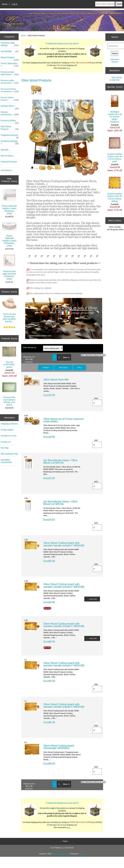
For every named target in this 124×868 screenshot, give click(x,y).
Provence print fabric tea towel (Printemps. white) (9, 267)
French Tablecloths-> (10, 65)
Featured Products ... (9, 163)
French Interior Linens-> (10, 99)
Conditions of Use (9, 436)
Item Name (63, 367)
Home (5, 4)
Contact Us (6, 442)
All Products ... (7, 170)
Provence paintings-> (10, 142)
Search (115, 37)
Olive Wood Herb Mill (56, 380)
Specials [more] (115, 87)
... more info (92, 599)
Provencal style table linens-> (10, 73)
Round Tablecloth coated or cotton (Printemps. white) (9, 234)
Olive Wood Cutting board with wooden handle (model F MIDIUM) (64, 544)
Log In (15, 4)
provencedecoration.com (60, 854)
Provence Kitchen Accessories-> (10, 90)
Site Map (5, 448)
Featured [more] (9, 339)
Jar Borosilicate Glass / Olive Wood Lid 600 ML (60, 461)
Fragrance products (10, 136)
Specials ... (6, 150)
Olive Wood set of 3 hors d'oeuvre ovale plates (63, 420)
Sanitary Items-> (10, 107)
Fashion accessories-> (10, 113)
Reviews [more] (9, 292)
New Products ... (8, 156)
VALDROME (10, 51)
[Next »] (66, 357)
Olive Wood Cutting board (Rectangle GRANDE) (59, 747)
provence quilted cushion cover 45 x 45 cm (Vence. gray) (115, 150)
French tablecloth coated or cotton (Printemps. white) (9, 202)
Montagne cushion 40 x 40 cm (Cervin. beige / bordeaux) (115, 109)
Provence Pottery (10, 121)
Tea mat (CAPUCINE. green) (9, 357)
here (68, 68)
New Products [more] (9, 180)
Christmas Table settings (10, 44)
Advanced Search (115, 61)
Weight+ (46, 367)
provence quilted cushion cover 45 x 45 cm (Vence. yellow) (115, 189)
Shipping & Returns (9, 424)
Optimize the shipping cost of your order (62, 43)
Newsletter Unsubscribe (6, 461)
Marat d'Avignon (10, 58)
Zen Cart (82, 854)
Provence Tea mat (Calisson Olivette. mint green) (9, 394)
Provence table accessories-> (10, 82)
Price (79, 367)
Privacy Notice (7, 430)
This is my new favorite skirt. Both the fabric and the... (9, 310)
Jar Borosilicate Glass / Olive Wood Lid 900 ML (60, 503)
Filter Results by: (30, 347)
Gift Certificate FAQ (9, 454)
